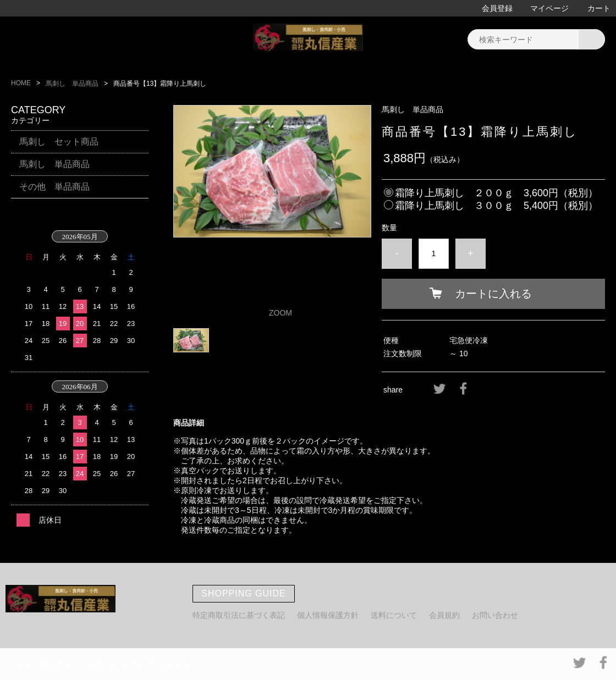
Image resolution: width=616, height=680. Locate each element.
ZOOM (280, 313)
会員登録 (497, 8)
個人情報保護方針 (328, 615)
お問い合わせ (495, 615)
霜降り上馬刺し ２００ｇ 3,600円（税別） (496, 193)
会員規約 (444, 615)
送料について (394, 615)
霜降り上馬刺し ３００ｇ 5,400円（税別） (496, 206)
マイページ (549, 8)
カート (599, 8)
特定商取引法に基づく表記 (239, 615)
